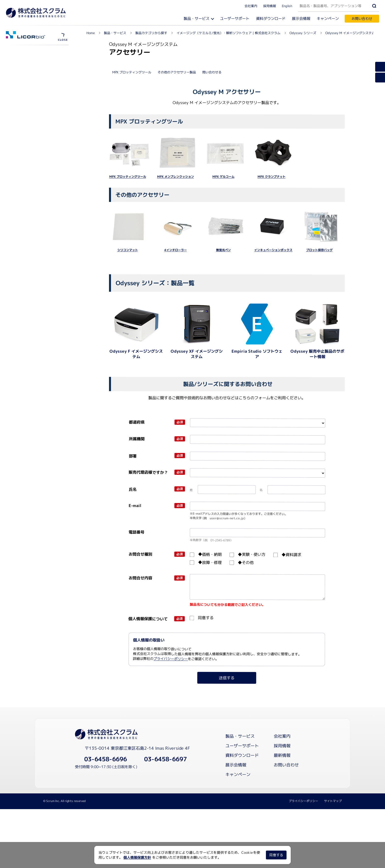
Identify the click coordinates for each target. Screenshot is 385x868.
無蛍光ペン (223, 368)
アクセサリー (22, 155)
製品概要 (19, 139)
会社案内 (251, 6)
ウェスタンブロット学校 (32, 106)
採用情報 (270, 6)
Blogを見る (21, 97)
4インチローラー (176, 368)
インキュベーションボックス (273, 368)
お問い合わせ (362, 19)
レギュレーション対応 (30, 80)
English (287, 6)
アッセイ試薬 (22, 164)
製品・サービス (197, 19)
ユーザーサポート (235, 19)
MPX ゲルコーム (223, 295)
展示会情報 (301, 19)
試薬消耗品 (21, 71)
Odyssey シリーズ (29, 51)
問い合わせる (212, 190)
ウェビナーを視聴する (30, 62)
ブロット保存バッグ (319, 368)
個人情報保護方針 (137, 857)
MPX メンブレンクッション (176, 295)
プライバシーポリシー (171, 777)
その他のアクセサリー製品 (177, 190)
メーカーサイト (25, 115)
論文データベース (27, 88)
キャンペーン (328, 19)
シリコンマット (128, 368)
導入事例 (19, 173)
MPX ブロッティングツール (132, 190)
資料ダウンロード (271, 19)
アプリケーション (26, 147)
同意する (276, 855)
